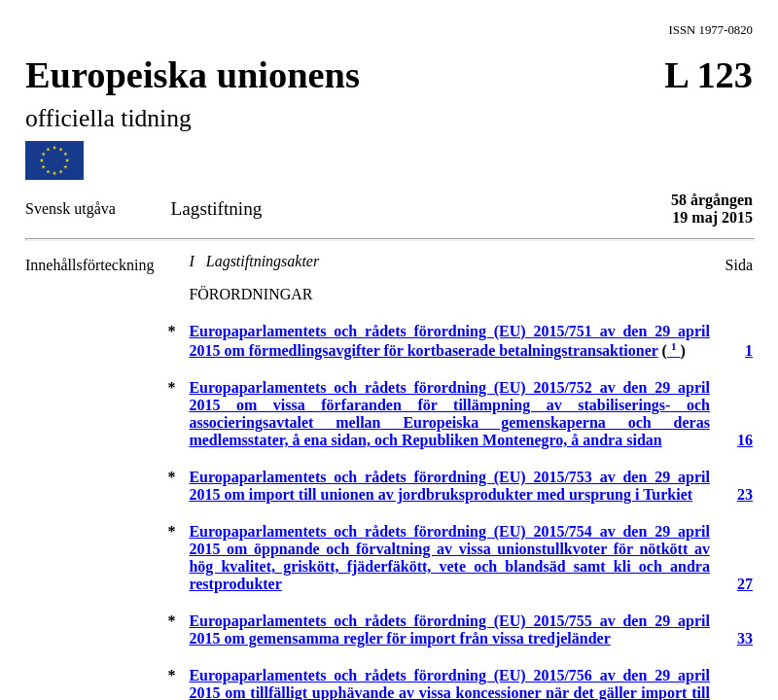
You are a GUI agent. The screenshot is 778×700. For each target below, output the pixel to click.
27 (745, 584)
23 (745, 494)
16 (745, 440)
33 (745, 638)
